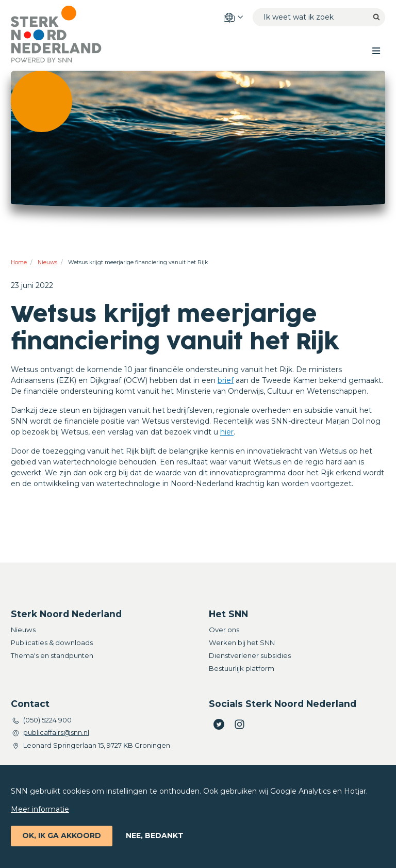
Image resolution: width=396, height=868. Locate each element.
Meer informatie (40, 809)
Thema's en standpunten (52, 655)
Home (19, 262)
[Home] (65, 34)
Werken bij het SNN (242, 642)
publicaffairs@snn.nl (56, 732)
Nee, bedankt (155, 835)
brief (226, 380)
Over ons (224, 630)
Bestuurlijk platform (242, 668)
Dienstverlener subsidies (250, 655)
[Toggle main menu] (376, 50)
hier (227, 432)
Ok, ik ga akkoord (62, 835)
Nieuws (47, 262)
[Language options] (233, 18)
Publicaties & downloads (52, 642)
